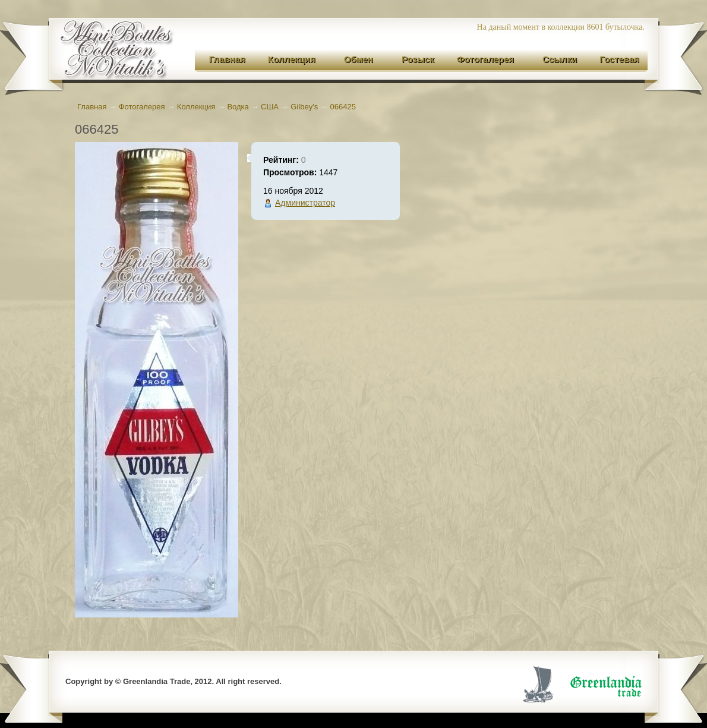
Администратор (305, 203)
